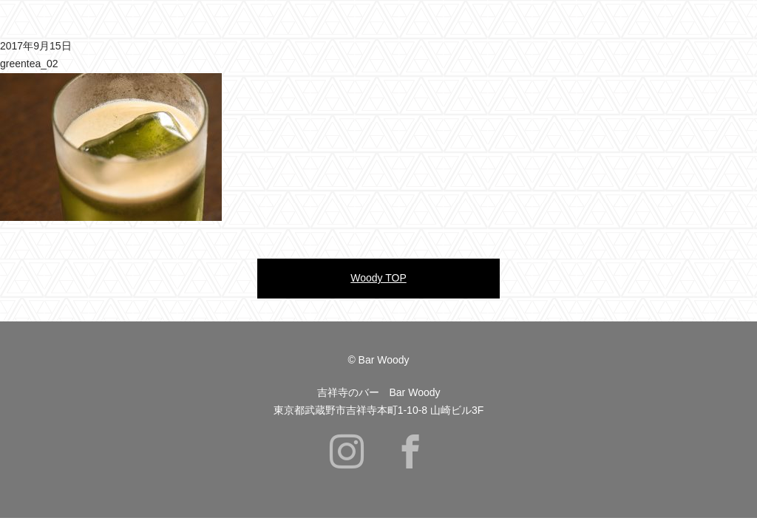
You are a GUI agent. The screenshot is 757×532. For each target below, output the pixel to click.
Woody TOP (378, 278)
